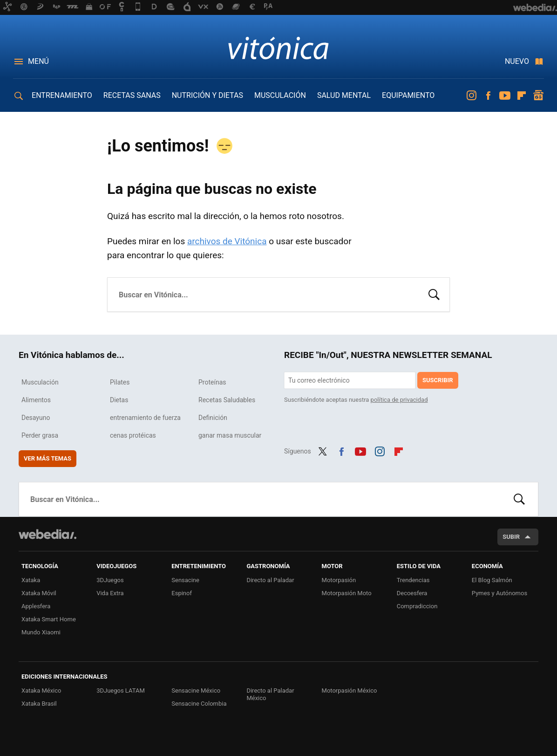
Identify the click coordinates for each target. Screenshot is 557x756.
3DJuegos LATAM (121, 691)
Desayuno (36, 418)
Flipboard (522, 96)
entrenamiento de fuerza (145, 418)
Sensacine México (196, 691)
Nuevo (517, 61)
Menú (38, 61)
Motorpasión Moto (347, 593)
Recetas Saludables (227, 400)
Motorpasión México (350, 691)
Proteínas (212, 382)
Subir (511, 537)
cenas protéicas (133, 435)
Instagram (471, 96)
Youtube (505, 96)
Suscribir (438, 380)
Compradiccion (417, 606)
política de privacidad (399, 400)
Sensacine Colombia (199, 704)
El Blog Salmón (492, 580)
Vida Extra (110, 593)
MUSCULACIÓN (280, 95)
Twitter (323, 450)
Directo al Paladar (270, 580)
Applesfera (36, 606)
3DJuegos (110, 580)
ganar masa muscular (230, 435)
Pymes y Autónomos (499, 593)
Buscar (434, 294)
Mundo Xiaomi (41, 632)
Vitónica (278, 48)
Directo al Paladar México (270, 694)
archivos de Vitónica (227, 241)
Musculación (40, 382)
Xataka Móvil (39, 593)
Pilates (120, 382)
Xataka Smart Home (49, 619)
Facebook (488, 96)
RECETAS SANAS (132, 95)
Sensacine (185, 580)
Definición (213, 418)
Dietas (119, 400)
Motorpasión (339, 580)
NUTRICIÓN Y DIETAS (207, 95)
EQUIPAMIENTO (408, 95)
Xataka (31, 580)
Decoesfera (412, 593)
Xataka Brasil (39, 704)
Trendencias (413, 580)
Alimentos (36, 400)
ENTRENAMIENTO (62, 95)
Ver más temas (48, 458)
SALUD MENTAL (344, 95)
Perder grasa (40, 435)
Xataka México (41, 691)
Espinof (182, 593)
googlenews (538, 96)
